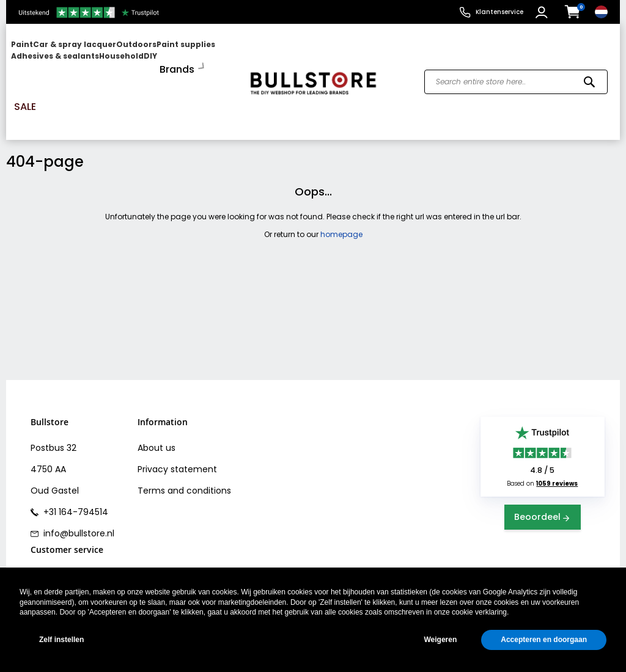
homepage (341, 183)
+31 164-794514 (75, 461)
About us (156, 397)
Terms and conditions (184, 440)
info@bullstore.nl (78, 483)
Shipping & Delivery (71, 524)
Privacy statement (177, 418)
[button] (543, 12)
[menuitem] (58, 57)
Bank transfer (59, 546)
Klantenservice (499, 12)
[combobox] (516, 57)
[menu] (122, 57)
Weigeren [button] (440, 640)
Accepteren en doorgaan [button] (544, 640)
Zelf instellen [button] (61, 640)
